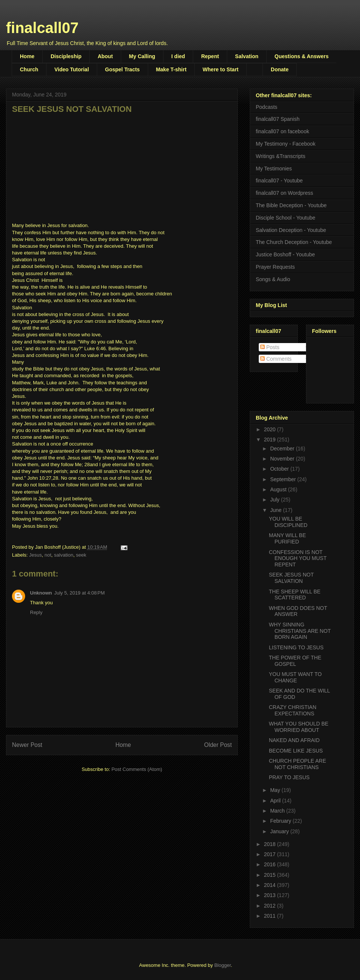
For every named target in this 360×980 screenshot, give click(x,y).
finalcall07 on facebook (282, 131)
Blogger (222, 965)
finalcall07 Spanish (278, 119)
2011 (271, 916)
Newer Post (27, 745)
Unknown (41, 593)
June (276, 510)
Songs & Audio (273, 279)
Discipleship (66, 56)
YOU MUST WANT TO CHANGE (295, 677)
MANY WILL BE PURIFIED (287, 538)
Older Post (218, 745)
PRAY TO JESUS (289, 777)
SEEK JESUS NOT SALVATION (291, 578)
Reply (36, 612)
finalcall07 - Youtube (279, 181)
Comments (276, 359)
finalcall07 (42, 28)
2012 (271, 906)
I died (178, 56)
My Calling (142, 56)
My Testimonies (274, 169)
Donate (280, 69)
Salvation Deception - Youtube (291, 230)
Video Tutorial (72, 69)
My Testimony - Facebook (286, 144)
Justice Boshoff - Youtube (285, 254)
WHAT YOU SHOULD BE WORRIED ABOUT (299, 727)
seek (81, 555)
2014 (271, 885)
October (280, 469)
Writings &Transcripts (280, 156)
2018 (271, 844)
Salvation (247, 56)
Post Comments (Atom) (137, 769)
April (276, 801)
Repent (210, 56)
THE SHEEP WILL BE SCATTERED (295, 595)
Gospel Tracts (122, 69)
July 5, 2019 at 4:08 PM (80, 593)
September (283, 479)
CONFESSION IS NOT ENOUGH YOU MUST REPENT (298, 558)
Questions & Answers (301, 56)
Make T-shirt (171, 69)
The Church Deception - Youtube (294, 242)
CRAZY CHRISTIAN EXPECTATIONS (293, 710)
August (279, 489)
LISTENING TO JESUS (296, 647)
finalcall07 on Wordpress (284, 193)
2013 (271, 895)
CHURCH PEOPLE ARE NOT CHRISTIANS (297, 764)
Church (29, 69)
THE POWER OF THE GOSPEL (295, 661)
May (276, 790)
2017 (271, 854)
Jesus (36, 555)
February (281, 821)
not (48, 555)
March (278, 811)
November (283, 459)
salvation (64, 555)
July (275, 500)
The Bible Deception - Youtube (291, 205)
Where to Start (220, 69)
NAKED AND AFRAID (294, 740)
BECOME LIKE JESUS (296, 751)
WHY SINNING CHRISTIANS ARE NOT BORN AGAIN (300, 631)
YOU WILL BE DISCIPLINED (288, 522)
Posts (270, 347)
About (105, 56)
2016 (271, 864)
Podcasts (267, 107)
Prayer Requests (275, 267)
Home (27, 56)
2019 (271, 440)
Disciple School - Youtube (286, 218)
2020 (271, 429)
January (280, 831)
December (283, 449)
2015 (271, 875)
